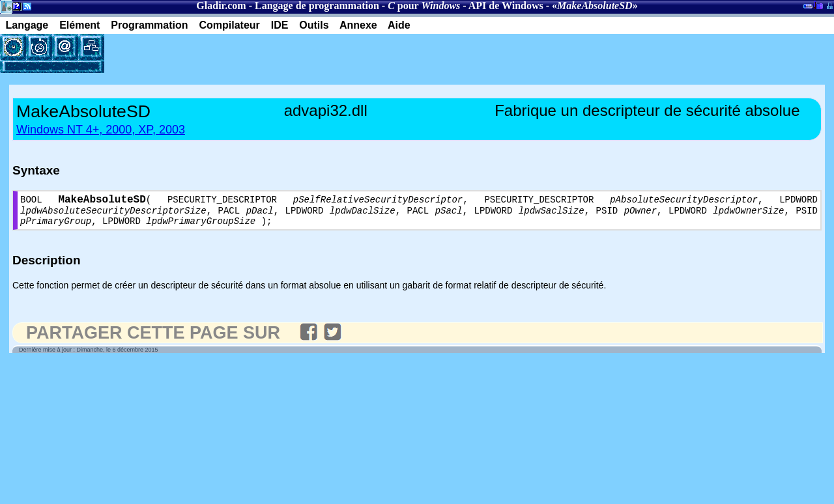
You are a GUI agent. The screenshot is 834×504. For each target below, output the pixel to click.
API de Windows (506, 6)
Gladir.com (221, 6)
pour (424, 6)
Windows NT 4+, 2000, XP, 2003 (101, 130)
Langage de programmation (317, 6)
